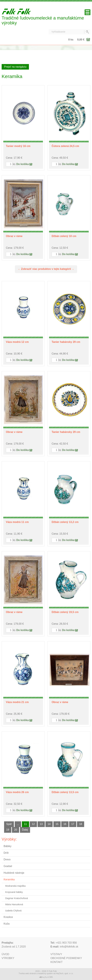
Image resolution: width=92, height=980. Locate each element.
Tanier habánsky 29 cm (66, 342)
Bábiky (8, 846)
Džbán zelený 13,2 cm (65, 522)
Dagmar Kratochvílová (17, 898)
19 (8, 830)
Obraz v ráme (14, 236)
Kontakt (57, 962)
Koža (7, 924)
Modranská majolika (15, 886)
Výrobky (8, 958)
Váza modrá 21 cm (17, 702)
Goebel (8, 866)
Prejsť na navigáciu (15, 67)
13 (41, 824)
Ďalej (25, 830)
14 (49, 824)
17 (73, 824)
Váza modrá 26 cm (17, 792)
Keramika (9, 879)
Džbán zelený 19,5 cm (65, 612)
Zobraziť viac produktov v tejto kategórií (46, 269)
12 (33, 824)
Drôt (6, 853)
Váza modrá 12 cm (17, 342)
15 (57, 824)
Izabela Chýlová (13, 911)
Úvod (5, 954)
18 (81, 824)
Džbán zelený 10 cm (64, 236)
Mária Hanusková (14, 904)
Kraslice (8, 917)
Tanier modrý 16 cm (18, 146)
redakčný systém (45, 973)
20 (16, 830)
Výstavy (56, 954)
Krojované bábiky (14, 892)
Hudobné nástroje (14, 873)
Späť (9, 824)
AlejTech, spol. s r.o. (65, 973)
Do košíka (23, 164)
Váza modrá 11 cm (17, 522)
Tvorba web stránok (27, 973)
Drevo (7, 859)
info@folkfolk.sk (69, 947)
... (18, 824)
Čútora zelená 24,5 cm (65, 146)
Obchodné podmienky (66, 958)
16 (65, 824)
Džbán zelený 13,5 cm (65, 792)
